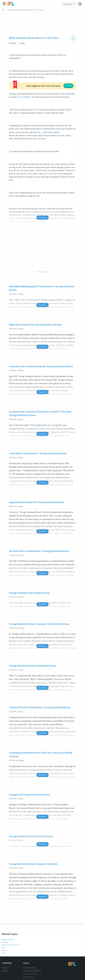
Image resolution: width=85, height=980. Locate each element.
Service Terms (29, 967)
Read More (42, 292)
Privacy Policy (28, 964)
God (3, 934)
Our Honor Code (30, 961)
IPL (3, 10)
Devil (3, 940)
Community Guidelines (32, 957)
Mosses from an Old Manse (10, 931)
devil (46, 160)
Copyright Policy (30, 954)
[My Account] (81, 4)
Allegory (4, 937)
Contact (5, 957)
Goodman (57, 80)
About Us (6, 954)
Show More (42, 204)
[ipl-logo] (11, 5)
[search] (74, 4)
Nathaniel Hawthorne (9, 926)
